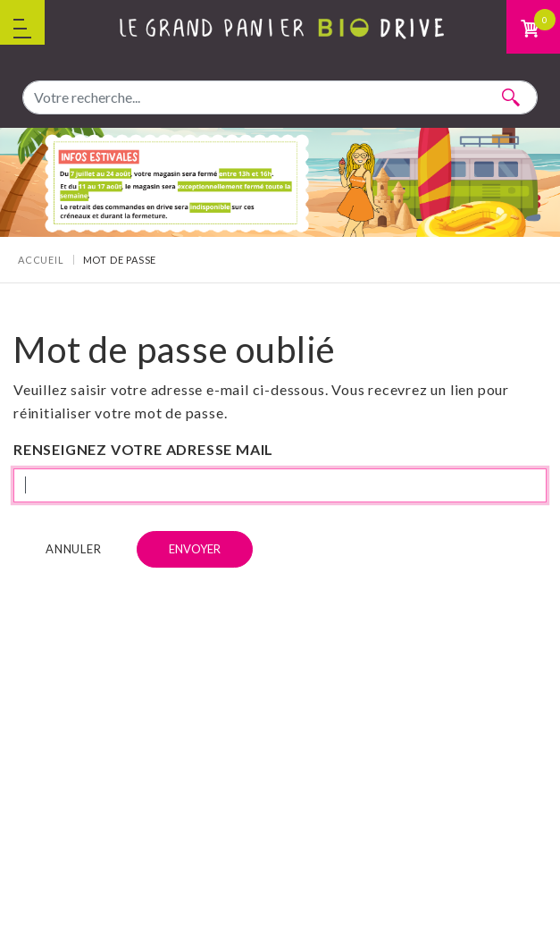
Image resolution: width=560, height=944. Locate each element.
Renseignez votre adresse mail (143, 449)
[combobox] (280, 97)
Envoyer (195, 549)
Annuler (74, 549)
